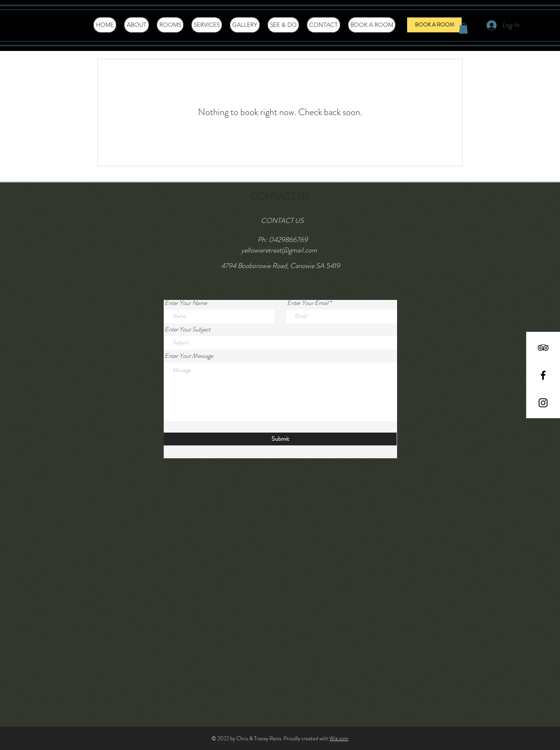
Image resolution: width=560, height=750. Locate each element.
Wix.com (339, 738)
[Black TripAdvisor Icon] (543, 348)
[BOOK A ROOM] (434, 25)
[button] (463, 28)
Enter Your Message (189, 356)
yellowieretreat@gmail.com (279, 250)
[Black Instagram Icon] (543, 403)
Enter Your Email (308, 303)
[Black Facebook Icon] (543, 375)
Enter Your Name (186, 303)
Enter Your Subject (187, 329)
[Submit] (280, 439)
